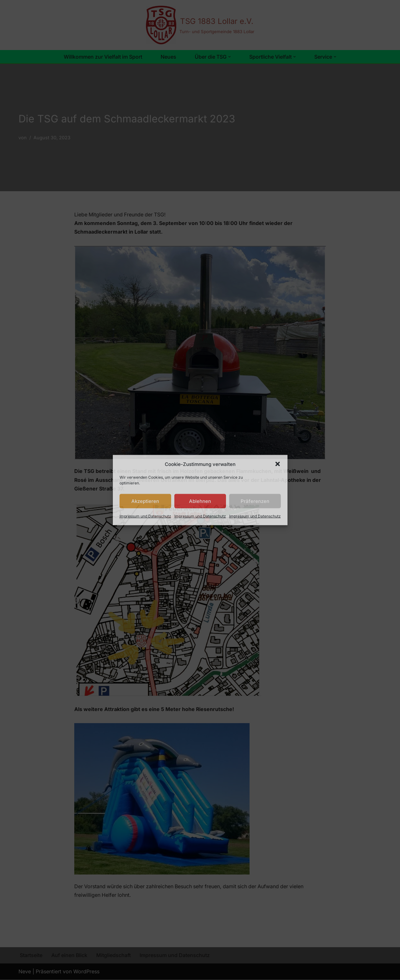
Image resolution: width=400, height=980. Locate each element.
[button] (278, 464)
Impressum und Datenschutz (145, 516)
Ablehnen (200, 501)
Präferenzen (255, 501)
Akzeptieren (145, 501)
